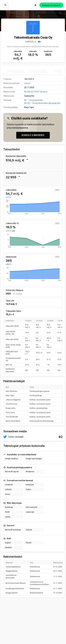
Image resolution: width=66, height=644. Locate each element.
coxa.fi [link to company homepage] (27, 83)
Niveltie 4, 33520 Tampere (36, 92)
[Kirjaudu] (36, 5)
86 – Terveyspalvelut (33, 100)
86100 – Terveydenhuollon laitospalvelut (42, 103)
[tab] (15, 71)
